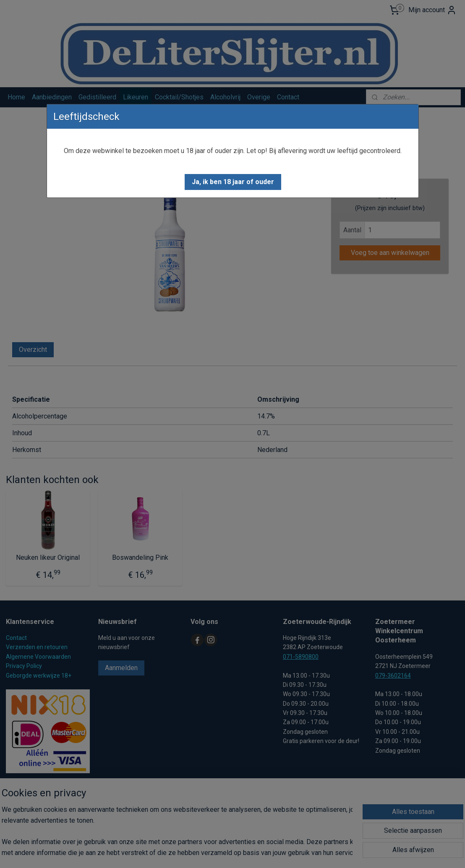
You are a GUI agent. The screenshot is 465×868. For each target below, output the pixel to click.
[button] (233, 182)
